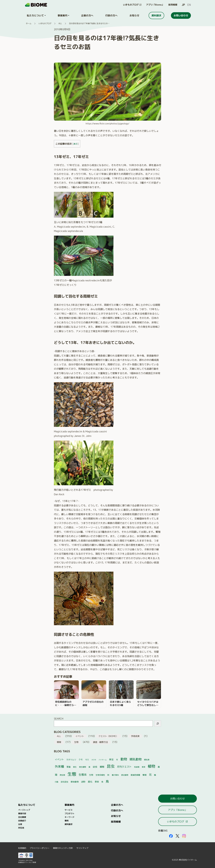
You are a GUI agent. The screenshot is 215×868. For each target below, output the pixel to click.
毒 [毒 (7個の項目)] (159, 767)
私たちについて (27, 805)
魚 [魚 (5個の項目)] (102, 782)
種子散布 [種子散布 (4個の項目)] (115, 775)
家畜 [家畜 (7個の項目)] (69, 767)
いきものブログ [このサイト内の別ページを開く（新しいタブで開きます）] (178, 821)
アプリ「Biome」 (177, 810)
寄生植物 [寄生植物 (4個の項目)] (83, 767)
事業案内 (70, 805)
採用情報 (173, 5)
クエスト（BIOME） (108, 736)
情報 (59, 742)
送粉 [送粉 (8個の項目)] (83, 782)
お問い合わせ (177, 799)
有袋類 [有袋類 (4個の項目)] (137, 767)
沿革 (20, 824)
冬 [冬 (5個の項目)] (117, 760)
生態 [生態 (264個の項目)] (72, 774)
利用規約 (22, 848)
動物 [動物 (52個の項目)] (124, 759)
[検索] (158, 724)
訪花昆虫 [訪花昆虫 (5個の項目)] (64, 782)
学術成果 (135, 736)
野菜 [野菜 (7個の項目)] (97, 782)
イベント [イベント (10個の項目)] (59, 759)
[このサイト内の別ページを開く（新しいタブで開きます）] (132, 5)
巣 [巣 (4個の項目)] (89, 767)
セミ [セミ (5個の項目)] (87, 760)
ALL (60, 23)
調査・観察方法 (101, 742)
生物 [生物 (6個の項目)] (91, 775)
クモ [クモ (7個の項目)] (81, 759)
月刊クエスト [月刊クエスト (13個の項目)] (124, 767)
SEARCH (59, 719)
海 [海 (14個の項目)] (56, 775)
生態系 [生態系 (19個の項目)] (83, 775)
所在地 (21, 828)
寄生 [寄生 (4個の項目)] (75, 767)
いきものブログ (45, 23)
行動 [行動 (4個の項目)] (57, 782)
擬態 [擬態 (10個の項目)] (102, 767)
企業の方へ (117, 805)
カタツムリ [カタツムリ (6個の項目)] (71, 760)
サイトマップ (82, 848)
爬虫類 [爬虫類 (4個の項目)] (62, 775)
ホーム (29, 23)
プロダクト (70, 813)
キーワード (70, 817)
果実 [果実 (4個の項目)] (143, 767)
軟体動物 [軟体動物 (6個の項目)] (75, 782)
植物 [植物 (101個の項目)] (151, 766)
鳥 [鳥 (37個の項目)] (107, 781)
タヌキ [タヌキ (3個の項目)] (94, 760)
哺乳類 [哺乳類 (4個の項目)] (147, 760)
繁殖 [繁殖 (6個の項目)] (145, 775)
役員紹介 (22, 821)
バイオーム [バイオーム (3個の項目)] (103, 760)
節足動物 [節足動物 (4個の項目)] (125, 775)
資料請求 (69, 824)
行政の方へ (117, 810)
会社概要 (22, 817)
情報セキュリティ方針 (63, 848)
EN (189, 5)
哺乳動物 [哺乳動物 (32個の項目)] (135, 759)
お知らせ (116, 816)
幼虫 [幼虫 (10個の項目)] (95, 767)
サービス (69, 810)
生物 (76, 742)
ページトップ (24, 810)
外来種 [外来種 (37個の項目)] (59, 766)
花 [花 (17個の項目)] (150, 775)
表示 (75, 144)
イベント (80, 736)
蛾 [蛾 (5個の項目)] (155, 775)
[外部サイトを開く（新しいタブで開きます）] (171, 836)
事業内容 (22, 813)
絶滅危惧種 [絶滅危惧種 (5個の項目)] (135, 775)
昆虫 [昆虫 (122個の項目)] (111, 766)
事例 (67, 821)
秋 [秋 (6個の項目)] (108, 775)
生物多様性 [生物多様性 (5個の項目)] (100, 775)
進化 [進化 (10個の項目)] (90, 782)
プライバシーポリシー (40, 848)
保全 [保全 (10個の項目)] (111, 759)
